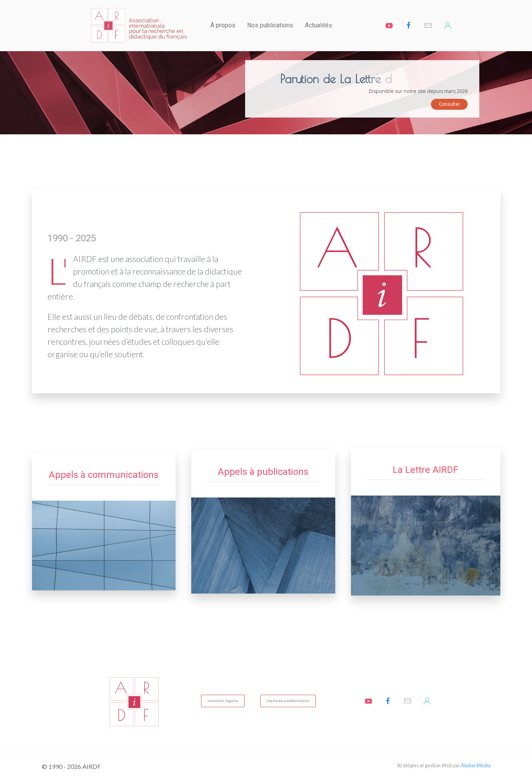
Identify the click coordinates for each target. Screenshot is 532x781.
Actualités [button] (318, 25)
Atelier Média (476, 765)
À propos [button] (223, 25)
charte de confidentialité (288, 701)
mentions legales (223, 701)
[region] (266, 93)
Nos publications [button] (270, 25)
